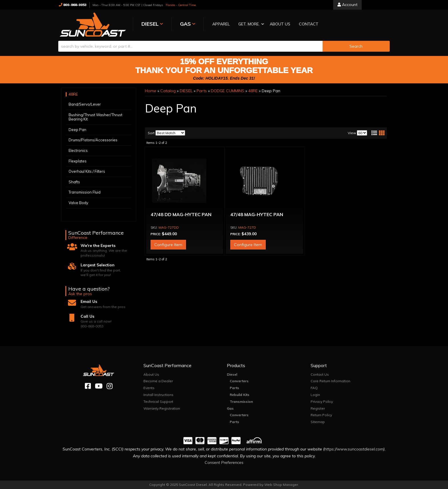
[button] (245, 24)
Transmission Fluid (85, 192)
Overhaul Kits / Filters (87, 171)
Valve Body (78, 202)
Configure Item (168, 244)
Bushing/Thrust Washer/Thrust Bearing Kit (95, 117)
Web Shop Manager (281, 484)
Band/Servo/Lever (85, 104)
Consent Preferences (224, 462)
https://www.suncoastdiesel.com (354, 449)
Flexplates (78, 161)
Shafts (74, 182)
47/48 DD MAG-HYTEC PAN (181, 214)
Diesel (232, 374)
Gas (230, 408)
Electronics (78, 150)
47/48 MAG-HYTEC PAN (257, 214)
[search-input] (190, 46)
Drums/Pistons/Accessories (93, 140)
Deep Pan (77, 129)
